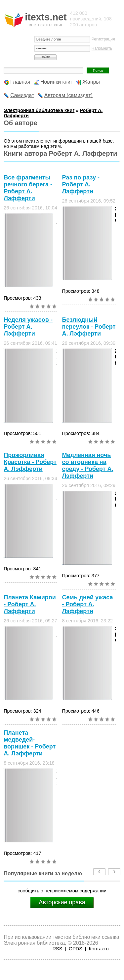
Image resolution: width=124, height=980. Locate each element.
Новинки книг (56, 82)
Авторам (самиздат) (68, 95)
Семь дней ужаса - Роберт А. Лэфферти (87, 604)
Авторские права (62, 902)
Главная (20, 82)
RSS (58, 949)
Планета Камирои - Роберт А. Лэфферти (30, 604)
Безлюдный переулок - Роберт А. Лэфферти (89, 327)
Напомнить (102, 48)
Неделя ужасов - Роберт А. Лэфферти (28, 327)
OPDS (76, 949)
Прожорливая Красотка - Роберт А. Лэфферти (30, 462)
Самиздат (22, 95)
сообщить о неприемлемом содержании (62, 891)
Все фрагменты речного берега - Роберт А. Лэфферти (28, 188)
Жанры (91, 82)
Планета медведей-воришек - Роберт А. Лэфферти (30, 743)
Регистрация (103, 39)
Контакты (99, 949)
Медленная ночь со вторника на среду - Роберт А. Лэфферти (87, 465)
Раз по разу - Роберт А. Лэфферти (81, 184)
